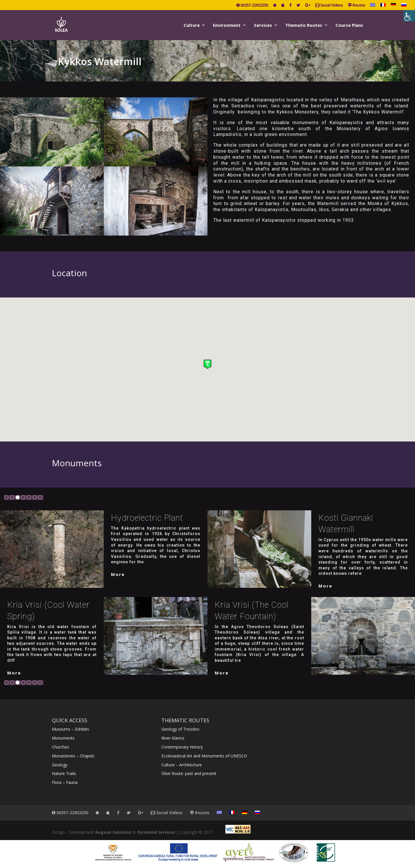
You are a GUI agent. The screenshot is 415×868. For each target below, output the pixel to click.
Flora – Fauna (65, 782)
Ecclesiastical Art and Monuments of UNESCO (204, 756)
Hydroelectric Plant (147, 518)
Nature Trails (64, 773)
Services (263, 25)
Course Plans (349, 25)
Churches (61, 747)
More (118, 574)
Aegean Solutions (113, 832)
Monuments (63, 738)
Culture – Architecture (182, 765)
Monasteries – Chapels (73, 756)
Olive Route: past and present (189, 773)
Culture (192, 25)
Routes (356, 5)
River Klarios (173, 738)
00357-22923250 (252, 5)
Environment (227, 25)
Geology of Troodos (180, 729)
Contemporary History (182, 747)
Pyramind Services (156, 832)
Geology (60, 765)
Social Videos (329, 5)
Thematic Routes (304, 25)
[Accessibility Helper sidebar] (409, 16)
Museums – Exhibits (70, 729)
